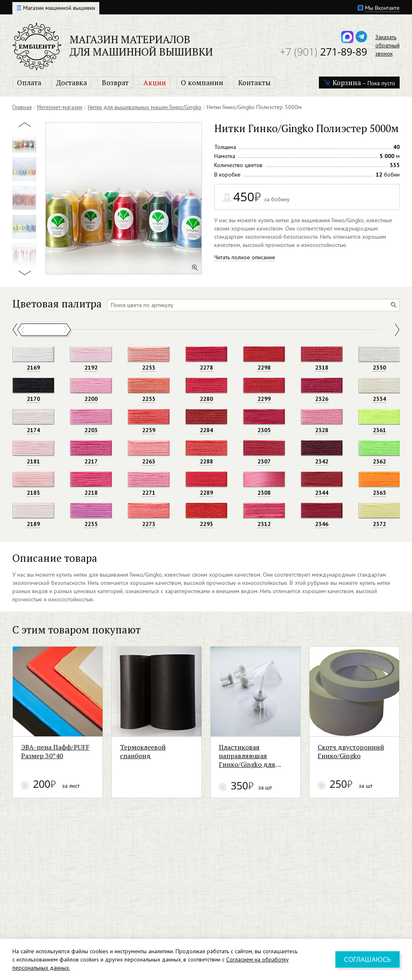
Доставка (71, 83)
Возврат (115, 83)
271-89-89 (323, 51)
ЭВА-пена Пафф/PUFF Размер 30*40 (67, 784)
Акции (155, 83)
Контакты (254, 83)
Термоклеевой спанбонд (192, 780)
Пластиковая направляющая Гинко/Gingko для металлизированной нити (330, 789)
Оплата (29, 83)
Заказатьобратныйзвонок (387, 45)
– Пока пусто (359, 83)
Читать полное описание (245, 257)
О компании (202, 83)
